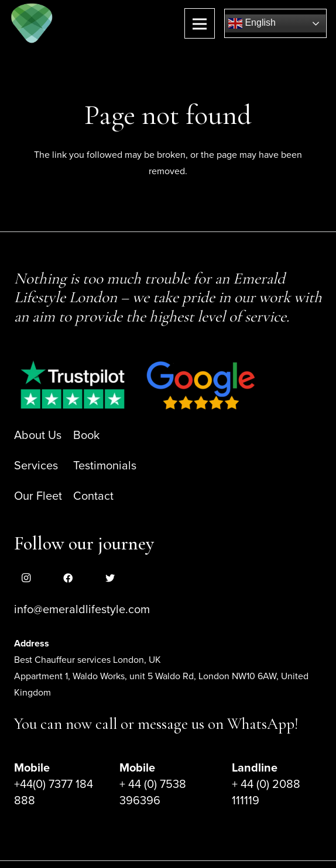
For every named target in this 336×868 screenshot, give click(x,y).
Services (36, 466)
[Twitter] (110, 578)
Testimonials (105, 466)
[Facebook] (68, 578)
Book (86, 435)
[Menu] (200, 23)
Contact (93, 496)
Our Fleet (38, 496)
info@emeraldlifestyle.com (82, 610)
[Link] (32, 23)
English (252, 23)
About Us (38, 435)
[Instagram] (26, 578)
